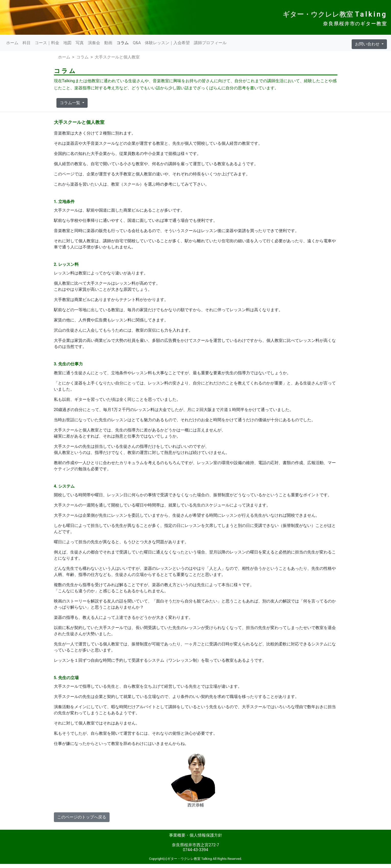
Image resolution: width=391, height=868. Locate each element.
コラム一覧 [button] (70, 103)
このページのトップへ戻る (82, 817)
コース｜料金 (47, 43)
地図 (67, 43)
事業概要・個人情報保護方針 (196, 835)
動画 (108, 43)
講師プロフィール (210, 43)
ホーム (12, 43)
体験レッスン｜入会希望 (167, 43)
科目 (27, 43)
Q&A (137, 43)
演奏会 (94, 43)
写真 (80, 43)
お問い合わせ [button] (368, 44)
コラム (123, 43)
